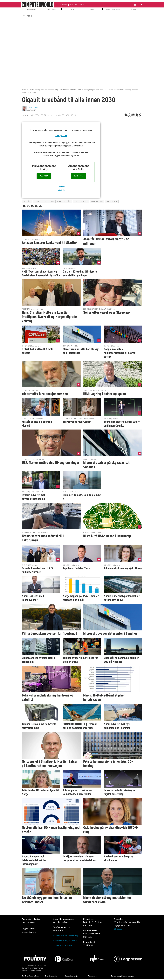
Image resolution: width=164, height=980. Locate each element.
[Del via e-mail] (137, 115)
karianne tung (97, 201)
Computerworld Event (62, 945)
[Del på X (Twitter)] (129, 115)
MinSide (61, 190)
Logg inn (61, 135)
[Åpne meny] (135, 5)
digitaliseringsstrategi (44, 201)
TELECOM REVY (31, 9)
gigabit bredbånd (64, 201)
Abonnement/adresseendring (65, 935)
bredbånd (27, 201)
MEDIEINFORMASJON (113, 9)
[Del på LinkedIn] (133, 115)
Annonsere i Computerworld (65, 940)
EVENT (72, 9)
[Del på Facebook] (126, 115)
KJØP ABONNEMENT (77, 5)
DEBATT (92, 9)
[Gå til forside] (37, 5)
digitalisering (112, 201)
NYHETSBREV (62, 5)
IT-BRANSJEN (51, 9)
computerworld (81, 201)
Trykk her (118, 929)
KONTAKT (133, 9)
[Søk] (141, 5)
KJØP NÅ (44, 176)
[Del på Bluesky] (140, 115)
